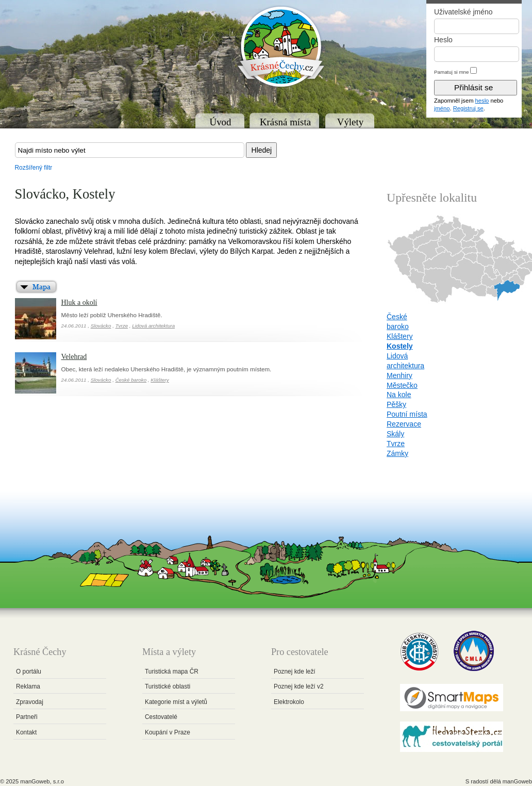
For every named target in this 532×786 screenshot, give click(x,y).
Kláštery (160, 380)
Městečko (402, 385)
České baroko (131, 380)
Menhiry (400, 375)
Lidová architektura (153, 326)
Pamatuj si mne (452, 72)
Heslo (443, 40)
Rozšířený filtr (34, 168)
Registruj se (468, 108)
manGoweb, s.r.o (42, 781)
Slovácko (101, 326)
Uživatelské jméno (463, 12)
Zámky (397, 453)
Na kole (399, 395)
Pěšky (396, 404)
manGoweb (517, 781)
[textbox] (130, 150)
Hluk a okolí (79, 302)
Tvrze (122, 326)
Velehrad (74, 357)
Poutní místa (407, 414)
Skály (395, 434)
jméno (442, 108)
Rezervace (404, 424)
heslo (482, 101)
